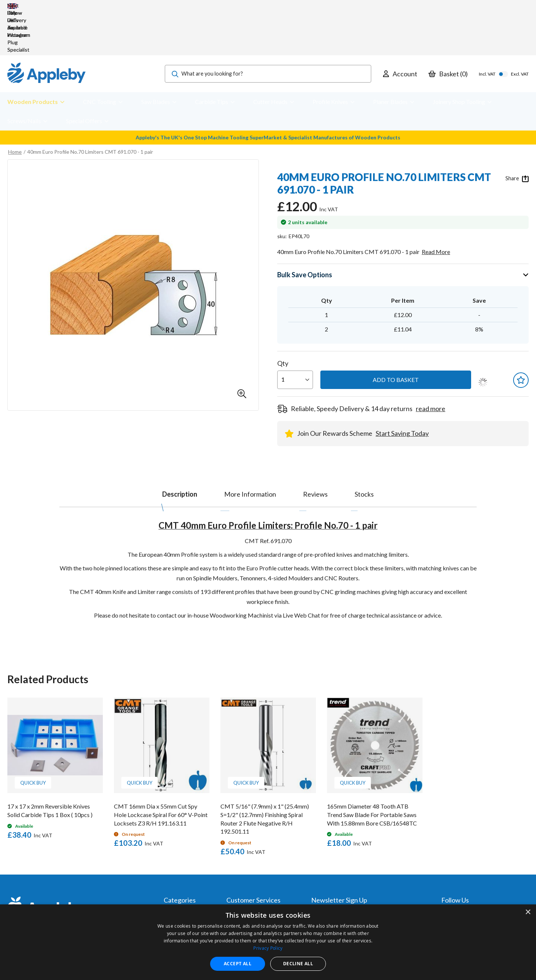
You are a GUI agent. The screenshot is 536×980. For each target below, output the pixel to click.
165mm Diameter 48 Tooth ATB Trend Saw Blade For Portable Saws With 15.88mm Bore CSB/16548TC (372, 770)
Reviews (315, 450)
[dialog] (268, 942)
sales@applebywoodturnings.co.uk (76, 891)
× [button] (528, 912)
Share (517, 134)
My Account (240, 871)
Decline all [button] (298, 964)
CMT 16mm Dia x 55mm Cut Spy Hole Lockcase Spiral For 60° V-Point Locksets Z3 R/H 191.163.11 (161, 770)
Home (15, 107)
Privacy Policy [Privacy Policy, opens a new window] (268, 948)
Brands (172, 901)
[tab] (180, 448)
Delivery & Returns (248, 891)
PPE (168, 891)
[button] (242, 350)
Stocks (364, 450)
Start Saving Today (402, 389)
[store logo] (46, 29)
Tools (170, 871)
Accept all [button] (238, 964)
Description (180, 450)
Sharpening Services (250, 901)
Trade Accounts (245, 881)
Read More (436, 207)
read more (431, 364)
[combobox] (268, 29)
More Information (250, 450)
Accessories (178, 881)
